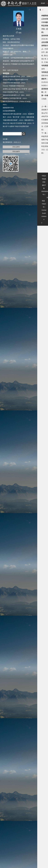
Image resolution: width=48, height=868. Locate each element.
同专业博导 (16, 147)
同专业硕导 (16, 151)
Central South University (44, 216)
